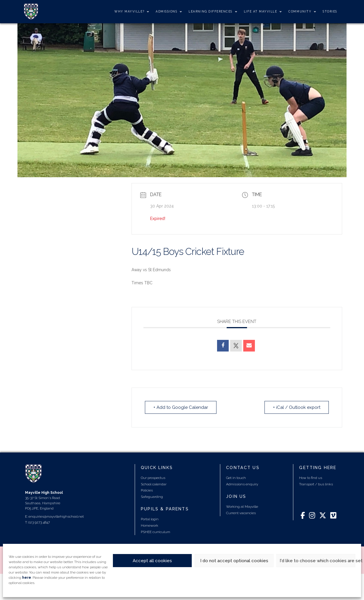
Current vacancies (241, 513)
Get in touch (236, 478)
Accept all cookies (152, 561)
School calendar (154, 484)
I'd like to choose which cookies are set (317, 561)
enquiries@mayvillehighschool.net (56, 516)
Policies (147, 490)
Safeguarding (152, 497)
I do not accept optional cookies (234, 561)
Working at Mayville (242, 507)
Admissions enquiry (242, 484)
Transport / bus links (316, 484)
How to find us (311, 478)
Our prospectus (153, 478)
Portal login (150, 519)
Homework (150, 526)
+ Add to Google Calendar (181, 407)
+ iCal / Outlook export (296, 407)
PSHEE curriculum (156, 532)
